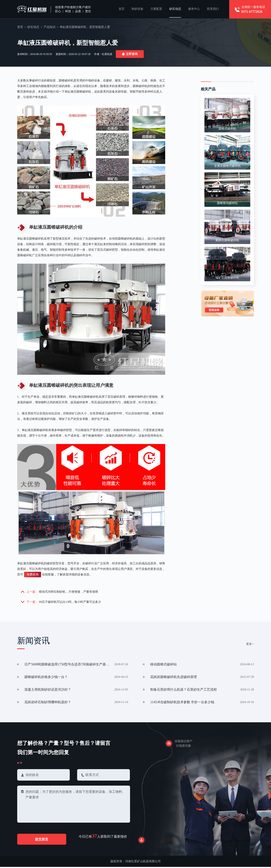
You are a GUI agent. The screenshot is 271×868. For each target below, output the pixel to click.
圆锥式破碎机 (227, 129)
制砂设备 (137, 9)
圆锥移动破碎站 (227, 203)
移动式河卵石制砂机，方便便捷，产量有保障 (69, 592)
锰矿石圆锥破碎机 (227, 278)
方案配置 (156, 9)
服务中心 (194, 9)
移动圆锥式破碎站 (164, 665)
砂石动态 (175, 9)
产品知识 (50, 27)
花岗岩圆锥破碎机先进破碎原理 (174, 677)
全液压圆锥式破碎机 (227, 166)
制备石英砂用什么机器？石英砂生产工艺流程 (184, 690)
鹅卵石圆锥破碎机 (227, 240)
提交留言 (43, 840)
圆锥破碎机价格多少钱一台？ (46, 677)
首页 (122, 9)
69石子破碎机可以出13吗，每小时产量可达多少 (70, 602)
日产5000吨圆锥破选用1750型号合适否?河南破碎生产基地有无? (67, 665)
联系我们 (213, 9)
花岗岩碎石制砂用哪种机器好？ (48, 703)
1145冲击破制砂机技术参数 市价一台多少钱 (182, 703)
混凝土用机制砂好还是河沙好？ (48, 690)
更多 (250, 644)
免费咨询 (33, 575)
